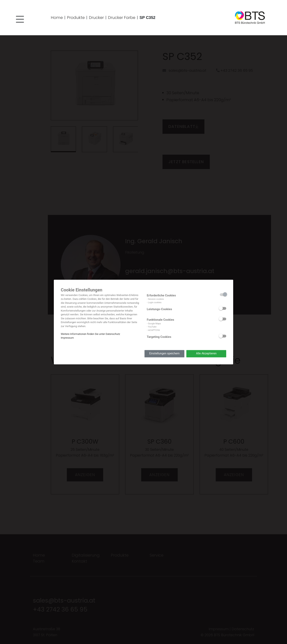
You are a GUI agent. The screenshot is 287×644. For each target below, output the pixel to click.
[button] (19, 20)
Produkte (76, 18)
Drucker (96, 18)
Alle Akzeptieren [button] (206, 354)
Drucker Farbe (122, 18)
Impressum (67, 338)
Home (57, 18)
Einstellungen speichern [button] (164, 354)
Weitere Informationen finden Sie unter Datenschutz (90, 334)
